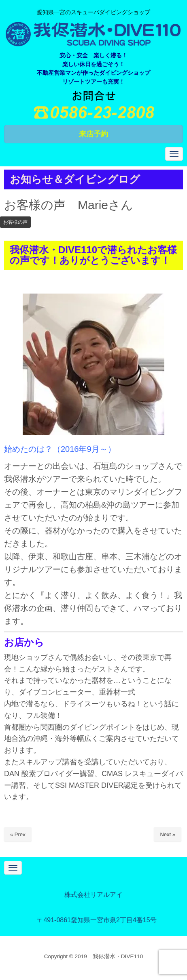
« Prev (18, 834)
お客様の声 (15, 222)
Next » (168, 834)
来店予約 (93, 134)
